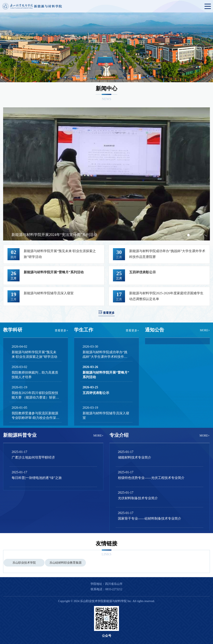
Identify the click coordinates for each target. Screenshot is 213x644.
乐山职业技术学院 (24, 563)
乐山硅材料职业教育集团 (66, 563)
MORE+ (205, 330)
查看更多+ (61, 331)
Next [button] (200, 47)
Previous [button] (13, 47)
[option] (106, 47)
